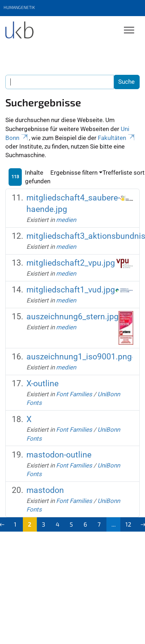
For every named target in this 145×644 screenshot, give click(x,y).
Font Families (74, 394)
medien (66, 220)
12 (128, 524)
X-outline (42, 384)
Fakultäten (117, 138)
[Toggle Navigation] (129, 31)
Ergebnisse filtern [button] (74, 173)
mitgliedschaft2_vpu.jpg (71, 263)
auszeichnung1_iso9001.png (79, 357)
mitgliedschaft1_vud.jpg (71, 290)
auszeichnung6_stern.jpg (72, 317)
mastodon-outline (59, 455)
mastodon (45, 490)
